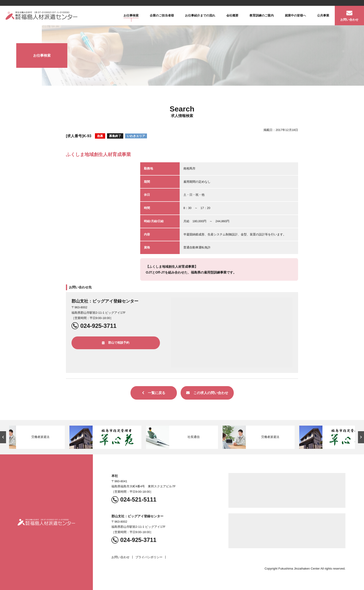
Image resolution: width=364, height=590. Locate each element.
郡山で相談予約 (116, 343)
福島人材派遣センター (42, 16)
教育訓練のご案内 (262, 15)
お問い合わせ (349, 20)
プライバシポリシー (149, 557)
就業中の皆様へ (295, 15)
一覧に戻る (154, 393)
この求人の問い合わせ (207, 393)
